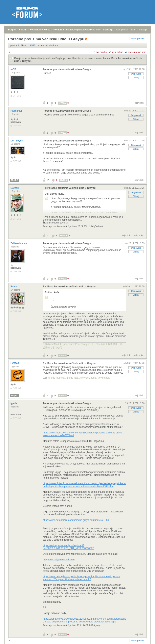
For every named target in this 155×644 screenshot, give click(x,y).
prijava (69, 30)
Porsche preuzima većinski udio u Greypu (67, 69)
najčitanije (108, 30)
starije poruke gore (137, 52)
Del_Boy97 (17, 141)
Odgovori (136, 74)
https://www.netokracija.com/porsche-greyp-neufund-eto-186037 (77, 520)
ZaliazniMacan (19, 243)
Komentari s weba (40, 30)
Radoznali (17, 111)
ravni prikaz (117, 52)
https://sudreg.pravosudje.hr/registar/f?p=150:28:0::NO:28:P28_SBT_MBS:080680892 (68, 547)
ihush (14, 287)
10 (48, 236)
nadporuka (138, 235)
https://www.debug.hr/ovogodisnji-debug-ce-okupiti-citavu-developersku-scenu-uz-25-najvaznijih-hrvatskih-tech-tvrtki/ (81, 578)
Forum (23, 30)
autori (133, 30)
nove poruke (122, 30)
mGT (14, 69)
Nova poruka (138, 38)
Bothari (15, 188)
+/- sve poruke (100, 52)
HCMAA (15, 363)
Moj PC (15, 180)
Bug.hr (12, 30)
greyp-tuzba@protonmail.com (59, 560)
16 (48, 180)
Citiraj (136, 78)
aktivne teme (94, 30)
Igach (14, 403)
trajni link (139, 103)
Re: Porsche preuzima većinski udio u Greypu (69, 188)
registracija (80, 30)
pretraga (143, 30)
